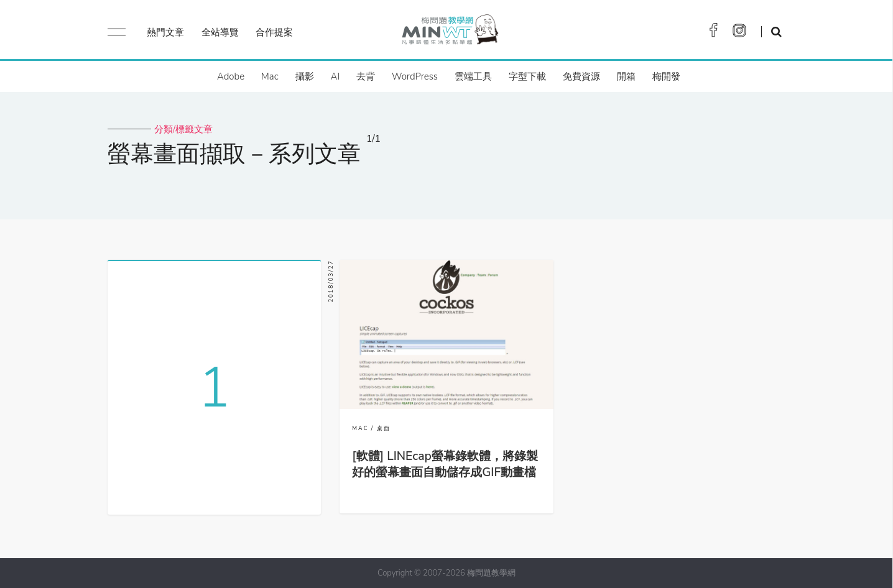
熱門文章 (165, 32)
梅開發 (666, 76)
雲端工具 (473, 76)
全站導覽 (220, 32)
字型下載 (527, 76)
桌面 (384, 428)
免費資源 (581, 76)
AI (335, 76)
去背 (366, 76)
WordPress (415, 76)
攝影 (305, 76)
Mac (270, 76)
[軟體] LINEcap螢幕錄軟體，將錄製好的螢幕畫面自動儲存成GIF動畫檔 (445, 464)
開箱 (626, 76)
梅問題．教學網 (449, 33)
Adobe (231, 76)
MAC (360, 428)
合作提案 (274, 32)
